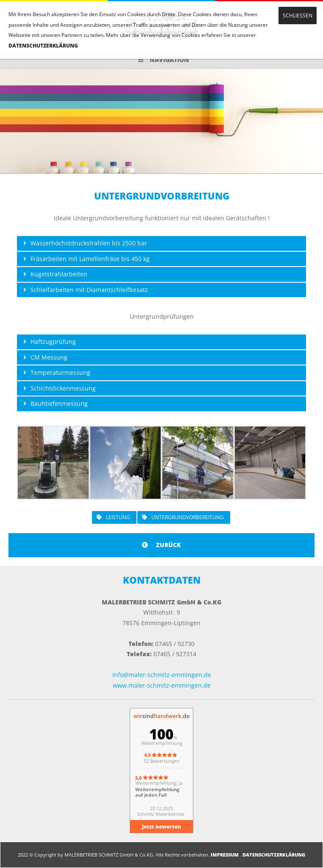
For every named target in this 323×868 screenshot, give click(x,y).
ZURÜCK (161, 545)
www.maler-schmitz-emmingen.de (162, 685)
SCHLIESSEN (298, 15)
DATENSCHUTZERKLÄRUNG (43, 46)
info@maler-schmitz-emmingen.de (162, 675)
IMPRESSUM (225, 855)
